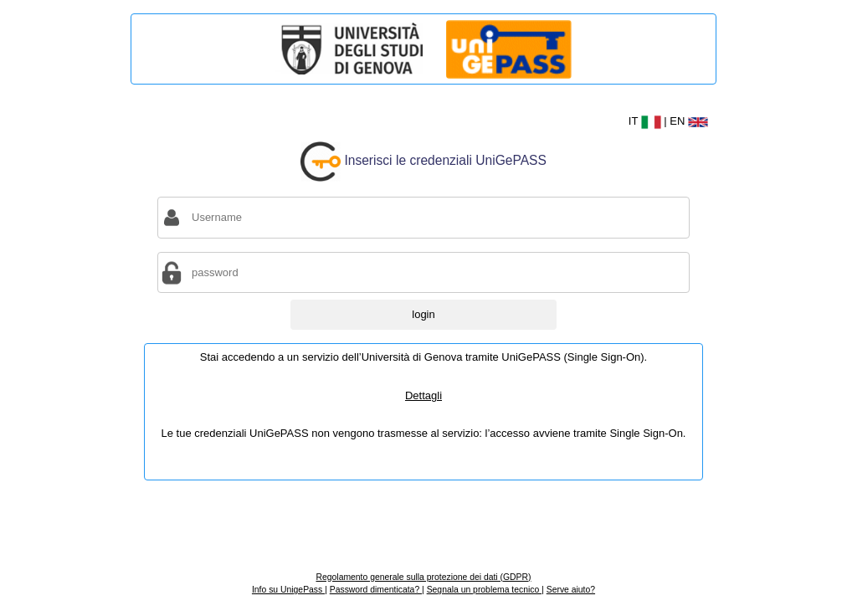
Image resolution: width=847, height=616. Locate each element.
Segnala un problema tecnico (484, 590)
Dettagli (423, 395)
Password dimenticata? (376, 590)
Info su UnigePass (288, 590)
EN (689, 121)
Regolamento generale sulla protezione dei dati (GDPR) (423, 577)
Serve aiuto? (571, 590)
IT (647, 121)
